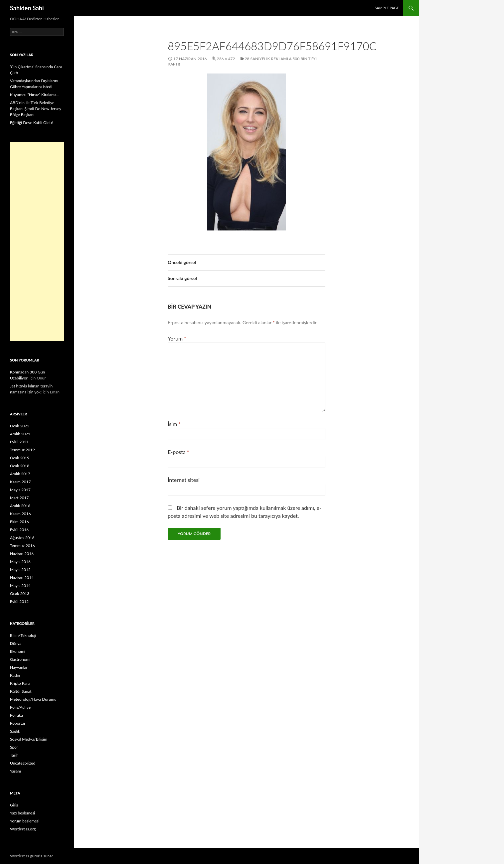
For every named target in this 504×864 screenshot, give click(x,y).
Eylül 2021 (19, 442)
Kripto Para (20, 683)
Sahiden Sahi (27, 8)
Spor (14, 747)
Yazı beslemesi (22, 813)
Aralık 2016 (20, 506)
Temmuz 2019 (22, 450)
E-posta (178, 452)
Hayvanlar (19, 667)
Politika (16, 715)
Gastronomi (20, 659)
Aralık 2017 (20, 474)
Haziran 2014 (22, 577)
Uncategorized (23, 763)
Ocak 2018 (20, 466)
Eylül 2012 (19, 601)
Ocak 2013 (20, 593)
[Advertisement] (37, 241)
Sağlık (15, 731)
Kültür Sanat (21, 691)
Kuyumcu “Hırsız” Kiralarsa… (35, 95)
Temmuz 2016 (22, 546)
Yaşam (15, 771)
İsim (174, 424)
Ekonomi (18, 651)
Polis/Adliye (20, 707)
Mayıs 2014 (20, 585)
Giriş (14, 805)
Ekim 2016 (19, 522)
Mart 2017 (19, 498)
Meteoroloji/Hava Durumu (33, 699)
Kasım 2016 (20, 514)
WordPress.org (23, 829)
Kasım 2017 (20, 482)
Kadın (15, 675)
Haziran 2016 (22, 554)
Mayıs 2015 (20, 570)
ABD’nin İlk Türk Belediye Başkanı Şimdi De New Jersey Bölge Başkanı (36, 109)
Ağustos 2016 (22, 538)
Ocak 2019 (20, 458)
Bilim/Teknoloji (23, 635)
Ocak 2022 (20, 426)
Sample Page (387, 8)
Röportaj (17, 723)
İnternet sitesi (184, 480)
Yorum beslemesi (25, 821)
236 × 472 (226, 59)
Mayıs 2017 (20, 490)
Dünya (16, 643)
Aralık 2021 (20, 434)
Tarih (14, 755)
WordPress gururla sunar (31, 856)
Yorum (177, 338)
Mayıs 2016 (20, 562)
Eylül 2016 (19, 530)
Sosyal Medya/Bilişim (29, 739)
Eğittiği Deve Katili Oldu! (31, 123)
